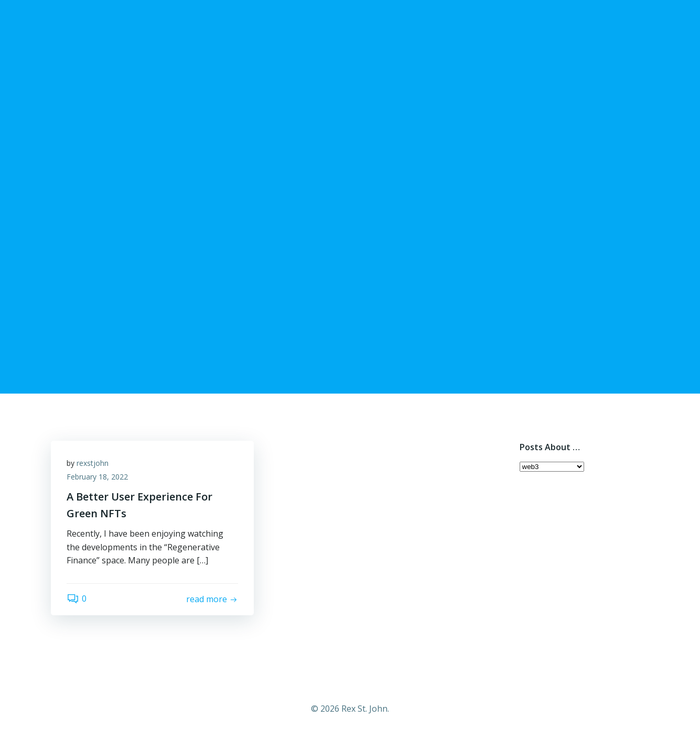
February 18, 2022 (97, 477)
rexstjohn (93, 463)
